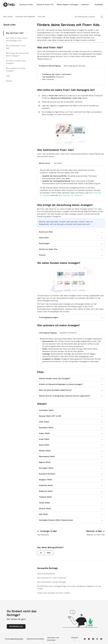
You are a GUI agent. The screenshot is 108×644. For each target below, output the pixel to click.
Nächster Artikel (94, 531)
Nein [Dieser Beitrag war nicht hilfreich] (49, 553)
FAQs (8, 76)
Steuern (9, 81)
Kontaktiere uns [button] (16, 626)
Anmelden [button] (99, 5)
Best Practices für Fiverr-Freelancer (52, 578)
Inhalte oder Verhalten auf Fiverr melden (54, 593)
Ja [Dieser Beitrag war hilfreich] (41, 553)
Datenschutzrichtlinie (35, 639)
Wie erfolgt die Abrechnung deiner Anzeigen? (17, 55)
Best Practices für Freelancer (70, 195)
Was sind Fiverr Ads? (15, 33)
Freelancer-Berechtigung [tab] (50, 66)
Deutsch (86, 5)
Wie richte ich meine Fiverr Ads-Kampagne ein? (17, 39)
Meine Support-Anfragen (68, 5)
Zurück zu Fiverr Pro (45, 5)
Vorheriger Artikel (48, 531)
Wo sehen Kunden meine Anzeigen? (16, 62)
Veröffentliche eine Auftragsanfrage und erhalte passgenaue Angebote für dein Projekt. (69, 588)
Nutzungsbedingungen (14, 639)
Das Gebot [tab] (58, 163)
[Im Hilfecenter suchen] (89, 17)
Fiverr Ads (41, 17)
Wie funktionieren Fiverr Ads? (16, 47)
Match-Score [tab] (45, 163)
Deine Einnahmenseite (46, 574)
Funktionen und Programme (25, 17)
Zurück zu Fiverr (26, 5)
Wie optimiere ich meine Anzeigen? (15, 70)
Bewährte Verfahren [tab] (68, 333)
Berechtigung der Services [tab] (75, 66)
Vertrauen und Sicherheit (53, 639)
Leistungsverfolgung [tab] (48, 333)
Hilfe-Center (8, 17)
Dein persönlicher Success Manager (52, 582)
